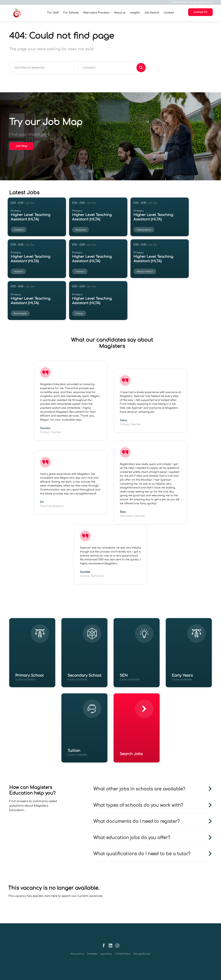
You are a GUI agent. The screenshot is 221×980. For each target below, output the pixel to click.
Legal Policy (106, 954)
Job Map (22, 146)
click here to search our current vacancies (73, 896)
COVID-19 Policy (123, 954)
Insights (135, 13)
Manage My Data (142, 954)
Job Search (152, 13)
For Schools (71, 13)
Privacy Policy (77, 954)
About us (119, 13)
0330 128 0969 (177, 3)
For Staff (53, 13)
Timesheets (92, 954)
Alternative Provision (96, 13)
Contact (169, 13)
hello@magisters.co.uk (199, 3)
